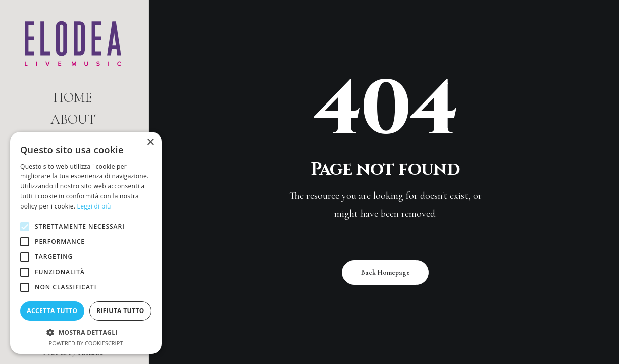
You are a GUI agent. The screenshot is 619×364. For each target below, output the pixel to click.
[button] (86, 332)
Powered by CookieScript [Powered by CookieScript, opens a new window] (86, 343)
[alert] (86, 243)
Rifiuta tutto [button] (120, 311)
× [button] (150, 143)
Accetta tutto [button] (52, 311)
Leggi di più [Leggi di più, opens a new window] (94, 206)
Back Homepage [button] (385, 272)
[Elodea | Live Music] (73, 43)
